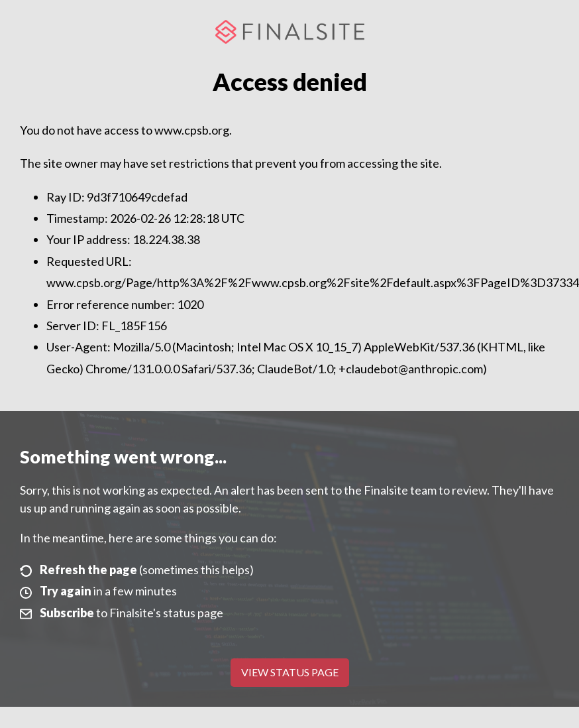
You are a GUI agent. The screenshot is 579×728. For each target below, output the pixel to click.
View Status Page (290, 672)
